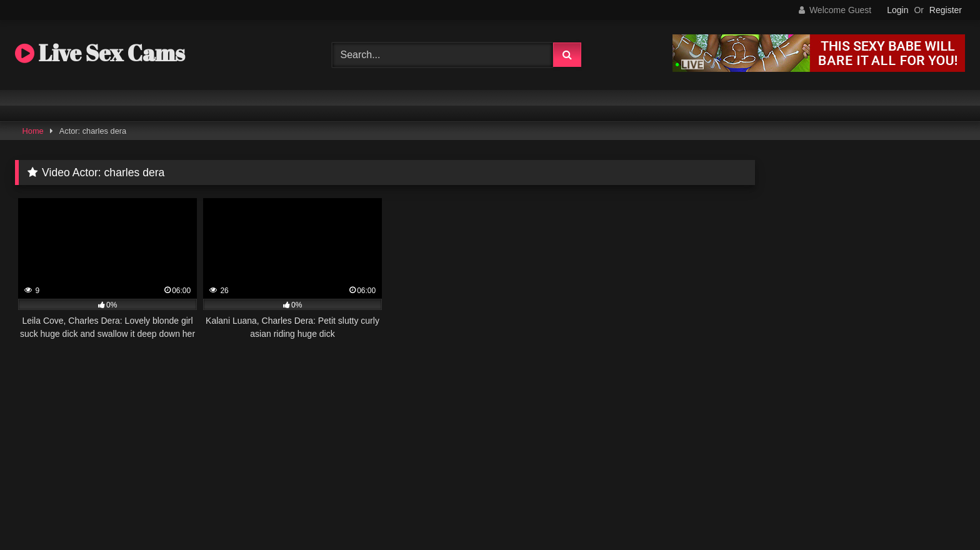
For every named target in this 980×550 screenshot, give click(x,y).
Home (33, 131)
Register (946, 10)
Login (897, 10)
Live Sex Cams (100, 52)
